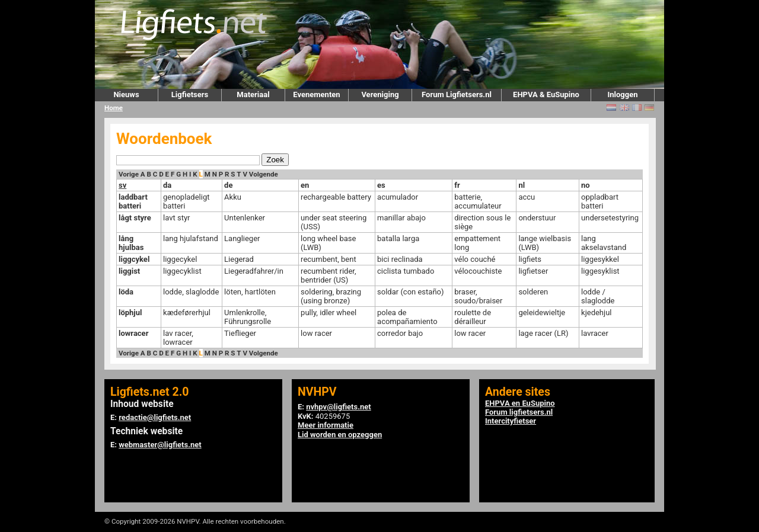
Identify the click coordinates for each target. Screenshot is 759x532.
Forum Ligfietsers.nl (457, 94)
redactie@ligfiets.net (155, 417)
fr (457, 185)
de (228, 185)
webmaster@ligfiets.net (160, 445)
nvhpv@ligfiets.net (338, 407)
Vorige (129, 174)
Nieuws (126, 94)
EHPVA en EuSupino (520, 403)
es (381, 185)
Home (114, 108)
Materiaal (253, 94)
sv (122, 185)
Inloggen (622, 94)
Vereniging (380, 94)
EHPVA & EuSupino (546, 94)
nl (522, 185)
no (586, 185)
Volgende (264, 174)
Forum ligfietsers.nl (519, 412)
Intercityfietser (511, 421)
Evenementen (316, 94)
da (167, 185)
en (305, 185)
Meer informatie (326, 425)
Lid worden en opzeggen (340, 435)
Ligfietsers (190, 94)
